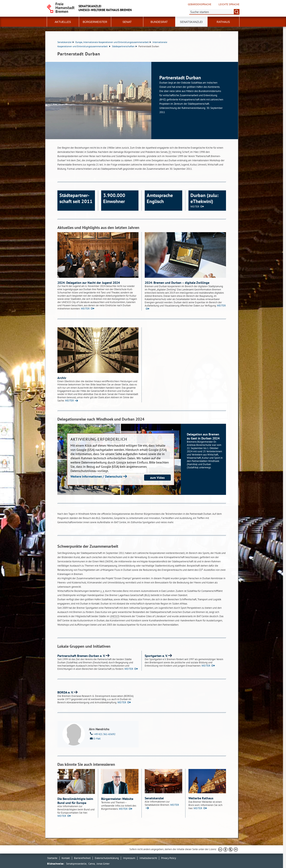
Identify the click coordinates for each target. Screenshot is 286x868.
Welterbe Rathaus (201, 798)
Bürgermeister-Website (117, 799)
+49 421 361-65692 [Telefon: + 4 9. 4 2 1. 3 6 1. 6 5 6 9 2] (102, 734)
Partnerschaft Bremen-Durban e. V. (81, 656)
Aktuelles (63, 22)
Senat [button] (127, 22)
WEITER (195, 207)
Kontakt (66, 858)
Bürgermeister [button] (95, 22)
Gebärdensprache (200, 4)
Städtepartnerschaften (124, 46)
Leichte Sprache (229, 4)
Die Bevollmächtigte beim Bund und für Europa (75, 801)
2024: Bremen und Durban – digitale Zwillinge (177, 283)
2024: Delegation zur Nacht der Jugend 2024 (89, 283)
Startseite (52, 858)
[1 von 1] (142, 101)
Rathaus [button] (223, 22)
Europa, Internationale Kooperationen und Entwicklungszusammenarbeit (113, 42)
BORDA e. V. (65, 692)
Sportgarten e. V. (156, 656)
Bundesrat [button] (159, 22)
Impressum (129, 858)
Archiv (62, 378)
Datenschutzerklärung (107, 858)
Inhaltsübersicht (148, 858)
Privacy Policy (169, 858)
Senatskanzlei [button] (191, 22)
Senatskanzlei (66, 42)
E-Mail (95, 738)
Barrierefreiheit (82, 858)
